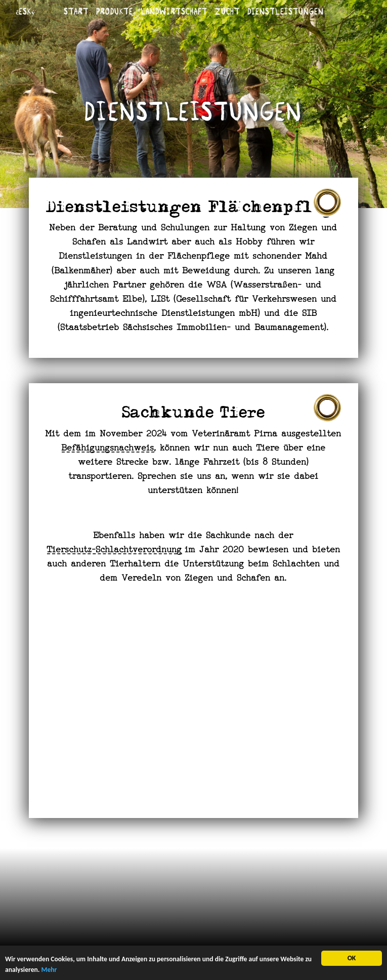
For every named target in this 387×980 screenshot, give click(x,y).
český (25, 11)
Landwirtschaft (174, 11)
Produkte (115, 11)
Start (76, 11)
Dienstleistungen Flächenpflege (194, 209)
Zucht (227, 11)
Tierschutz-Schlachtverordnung (115, 550)
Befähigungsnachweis (108, 448)
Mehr (49, 970)
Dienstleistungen (286, 11)
